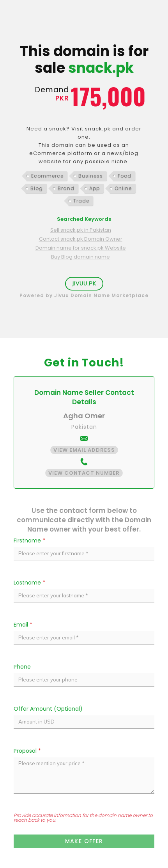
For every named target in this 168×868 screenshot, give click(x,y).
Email (23, 625)
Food (125, 176)
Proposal (27, 751)
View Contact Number (84, 473)
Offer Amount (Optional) (48, 709)
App (95, 188)
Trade (81, 201)
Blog (37, 188)
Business (91, 176)
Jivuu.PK (84, 283)
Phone (22, 667)
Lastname (29, 583)
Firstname (29, 541)
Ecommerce (47, 176)
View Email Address (84, 450)
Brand (66, 188)
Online (123, 188)
